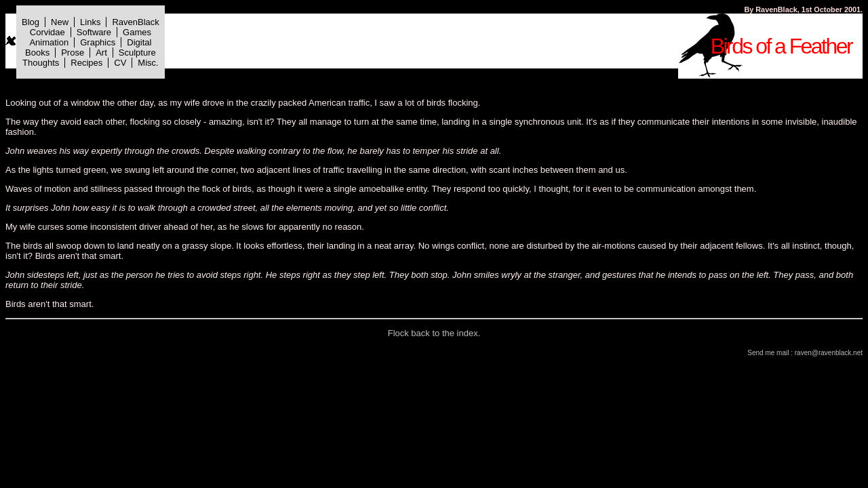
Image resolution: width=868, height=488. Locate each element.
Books (37, 53)
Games (137, 32)
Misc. (148, 63)
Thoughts (41, 63)
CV (120, 63)
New (60, 22)
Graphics (98, 42)
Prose (73, 53)
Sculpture (137, 53)
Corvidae (47, 32)
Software (94, 32)
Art (101, 53)
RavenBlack (135, 22)
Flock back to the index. (434, 333)
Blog (31, 22)
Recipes (86, 63)
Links (90, 22)
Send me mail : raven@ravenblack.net (805, 353)
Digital (139, 42)
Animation (49, 42)
